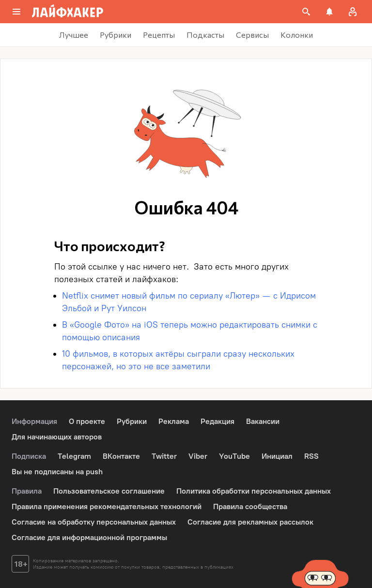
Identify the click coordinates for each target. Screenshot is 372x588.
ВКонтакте (121, 456)
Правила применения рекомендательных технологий (107, 506)
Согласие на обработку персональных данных (94, 522)
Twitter (164, 456)
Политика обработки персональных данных (254, 491)
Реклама (174, 421)
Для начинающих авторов (57, 437)
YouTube (234, 456)
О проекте (87, 421)
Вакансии (263, 421)
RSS (311, 456)
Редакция (217, 421)
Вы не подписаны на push (57, 472)
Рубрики (132, 421)
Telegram (74, 456)
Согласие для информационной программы (89, 537)
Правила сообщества (250, 506)
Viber (198, 456)
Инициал (277, 456)
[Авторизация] (353, 12)
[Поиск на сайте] (306, 12)
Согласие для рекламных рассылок (250, 522)
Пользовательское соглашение (109, 491)
